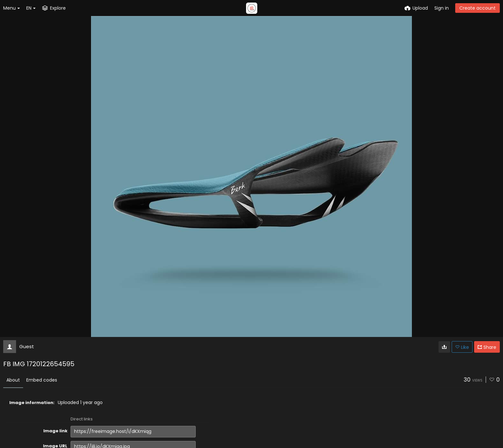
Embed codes (42, 380)
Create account (477, 8)
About (13, 380)
